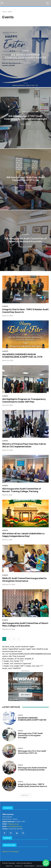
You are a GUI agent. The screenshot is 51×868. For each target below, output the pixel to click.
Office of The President (10, 852)
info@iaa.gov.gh (13, 824)
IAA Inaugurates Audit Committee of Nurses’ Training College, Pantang (22, 490)
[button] (46, 863)
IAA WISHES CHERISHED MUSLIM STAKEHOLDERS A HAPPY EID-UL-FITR (22, 356)
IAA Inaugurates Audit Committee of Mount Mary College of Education (25, 624)
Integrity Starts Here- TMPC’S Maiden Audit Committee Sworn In (25, 311)
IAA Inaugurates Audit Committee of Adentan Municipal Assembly (32, 769)
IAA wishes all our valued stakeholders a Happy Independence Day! (23, 535)
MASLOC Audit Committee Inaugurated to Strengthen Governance (24, 580)
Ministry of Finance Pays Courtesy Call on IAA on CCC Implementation (24, 445)
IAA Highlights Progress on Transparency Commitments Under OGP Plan (24, 400)
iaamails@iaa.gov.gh (15, 826)
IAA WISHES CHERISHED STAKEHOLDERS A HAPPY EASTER (32, 719)
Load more (25, 795)
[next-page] (19, 639)
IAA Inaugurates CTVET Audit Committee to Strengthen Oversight (30, 735)
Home (4, 12)
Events (25, 51)
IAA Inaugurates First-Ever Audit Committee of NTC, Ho (32, 752)
